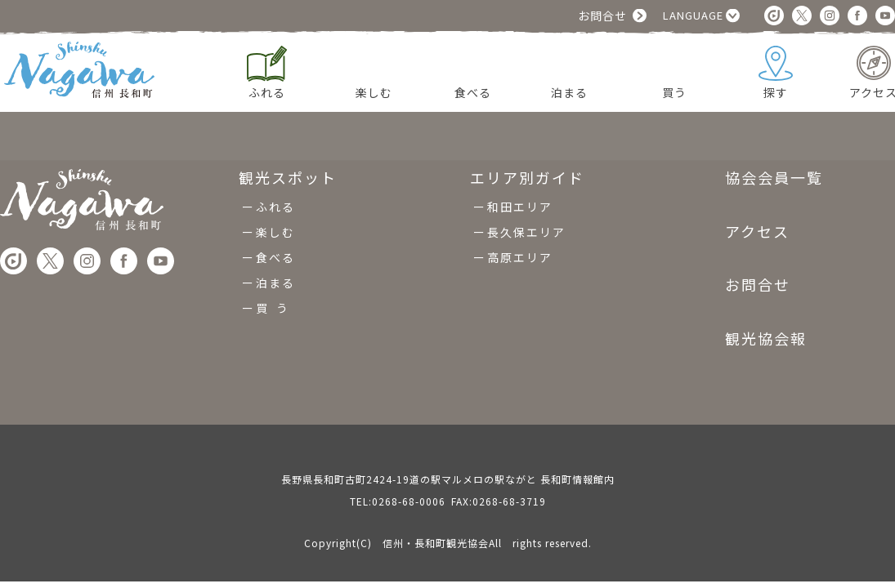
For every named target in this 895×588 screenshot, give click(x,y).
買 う (273, 308)
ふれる (275, 207)
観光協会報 (766, 338)
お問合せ (602, 16)
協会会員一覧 (774, 178)
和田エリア (520, 207)
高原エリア (520, 257)
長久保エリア (526, 232)
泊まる (275, 283)
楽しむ (275, 232)
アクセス (757, 231)
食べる (275, 257)
